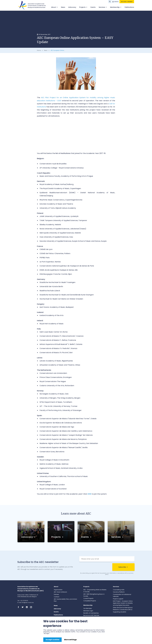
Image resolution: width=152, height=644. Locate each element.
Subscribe (122, 567)
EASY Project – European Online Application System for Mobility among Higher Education (123, 603)
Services (102, 7)
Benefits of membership (91, 613)
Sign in (116, 2)
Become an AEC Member (91, 615)
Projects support (118, 599)
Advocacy (72, 7)
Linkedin (27, 607)
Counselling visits (119, 590)
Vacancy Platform (119, 592)
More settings (70, 640)
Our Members (88, 608)
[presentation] (95, 567)
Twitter (23, 607)
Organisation (58, 590)
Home (39, 50)
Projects (83, 7)
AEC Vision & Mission (60, 592)
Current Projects (88, 598)
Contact (57, 597)
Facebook (19, 607)
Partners (56, 594)
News (63, 7)
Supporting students (120, 612)
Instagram (32, 607)
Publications (129, 7)
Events (93, 7)
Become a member (127, 2)
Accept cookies (52, 640)
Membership (115, 7)
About (54, 7)
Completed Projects (90, 601)
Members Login (88, 611)
